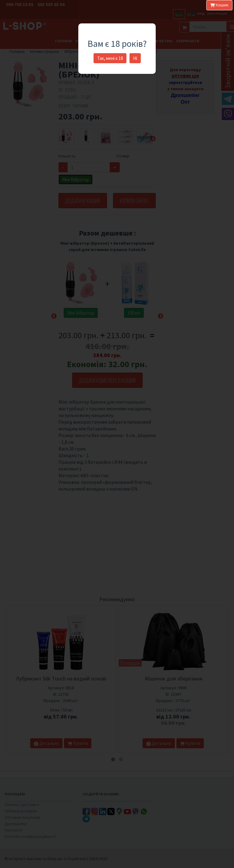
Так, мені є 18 (110, 58)
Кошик (219, 5)
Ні (135, 58)
